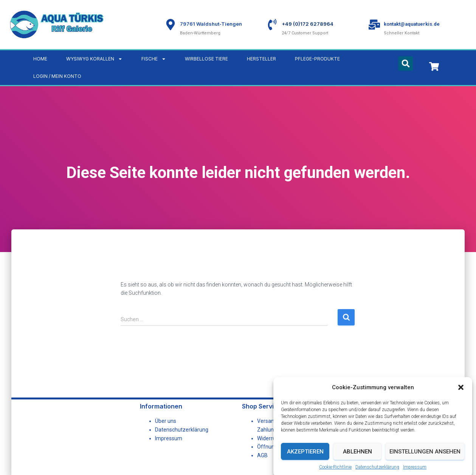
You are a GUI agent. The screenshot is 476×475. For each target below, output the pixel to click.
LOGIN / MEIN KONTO (57, 76)
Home (40, 59)
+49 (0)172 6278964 (308, 24)
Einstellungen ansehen (425, 461)
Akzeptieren (305, 461)
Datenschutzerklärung (182, 430)
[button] (461, 396)
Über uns (166, 421)
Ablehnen (357, 461)
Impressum (169, 438)
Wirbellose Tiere (206, 59)
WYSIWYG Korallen (94, 59)
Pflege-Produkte (317, 59)
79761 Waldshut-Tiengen (211, 24)
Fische (154, 59)
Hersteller (261, 59)
